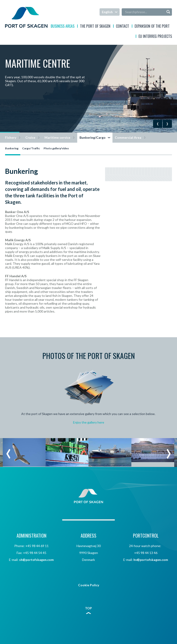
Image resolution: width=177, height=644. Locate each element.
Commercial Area (128, 137)
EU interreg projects (155, 37)
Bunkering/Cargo (93, 137)
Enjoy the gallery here (89, 422)
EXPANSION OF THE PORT (152, 27)
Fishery (11, 137)
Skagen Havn (26, 17)
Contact (122, 27)
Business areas (63, 27)
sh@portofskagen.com (36, 560)
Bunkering (12, 148)
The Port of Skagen (95, 27)
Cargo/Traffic (31, 148)
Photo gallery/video (56, 148)
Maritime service (57, 137)
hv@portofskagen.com (151, 560)
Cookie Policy (89, 585)
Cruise (30, 137)
